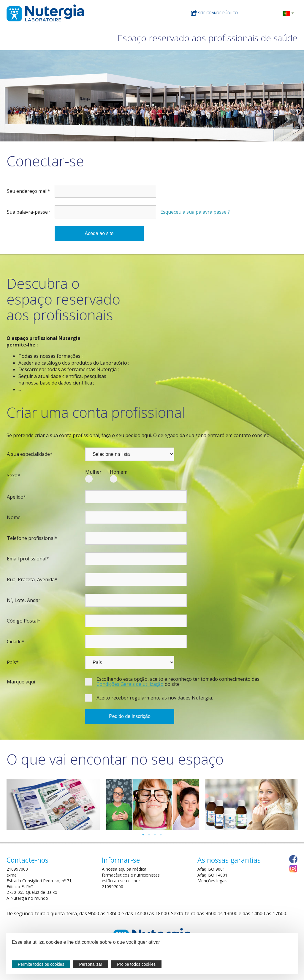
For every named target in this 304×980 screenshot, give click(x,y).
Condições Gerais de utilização (130, 684)
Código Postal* (24, 621)
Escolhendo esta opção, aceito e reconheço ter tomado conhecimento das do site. (178, 682)
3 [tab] (155, 835)
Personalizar (91, 964)
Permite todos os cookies (41, 964)
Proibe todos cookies (136, 964)
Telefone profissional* (32, 538)
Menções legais (212, 881)
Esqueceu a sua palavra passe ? (195, 212)
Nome (14, 517)
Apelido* (16, 497)
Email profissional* (28, 559)
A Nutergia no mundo (27, 898)
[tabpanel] (53, 805)
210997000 (17, 869)
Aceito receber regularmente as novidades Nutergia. (155, 698)
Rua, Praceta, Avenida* (32, 579)
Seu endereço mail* (28, 191)
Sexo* (14, 475)
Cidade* (16, 642)
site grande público (214, 13)
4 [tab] (161, 835)
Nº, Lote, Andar (24, 600)
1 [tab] (143, 835)
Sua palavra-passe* (29, 212)
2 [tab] (149, 835)
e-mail (12, 875)
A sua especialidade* (30, 454)
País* (13, 662)
